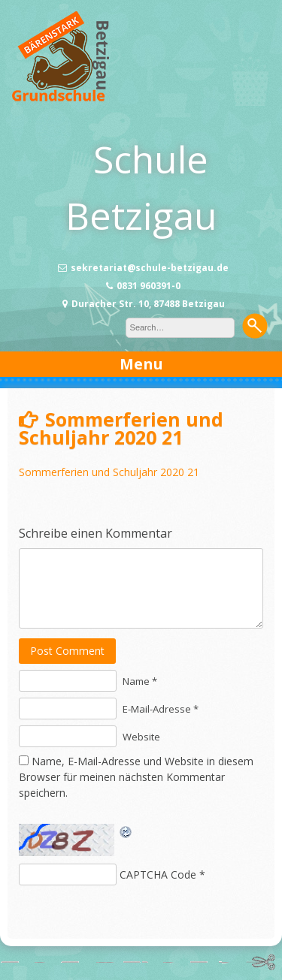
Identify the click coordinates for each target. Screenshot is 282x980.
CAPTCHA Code (158, 874)
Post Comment (67, 651)
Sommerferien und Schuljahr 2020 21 (109, 472)
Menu (141, 364)
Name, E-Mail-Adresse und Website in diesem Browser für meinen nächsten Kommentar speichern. (136, 777)
